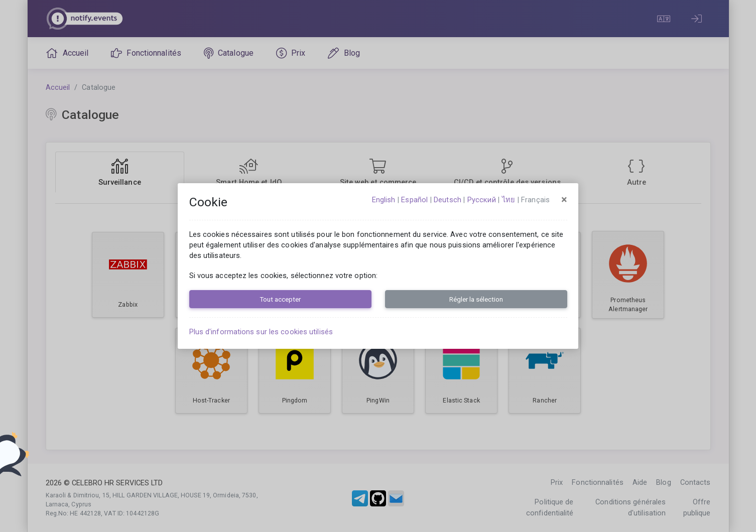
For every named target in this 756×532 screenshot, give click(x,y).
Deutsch (448, 200)
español (414, 200)
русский (482, 200)
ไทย (509, 200)
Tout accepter (280, 299)
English (384, 200)
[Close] (564, 200)
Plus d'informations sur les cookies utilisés (261, 332)
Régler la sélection (476, 299)
